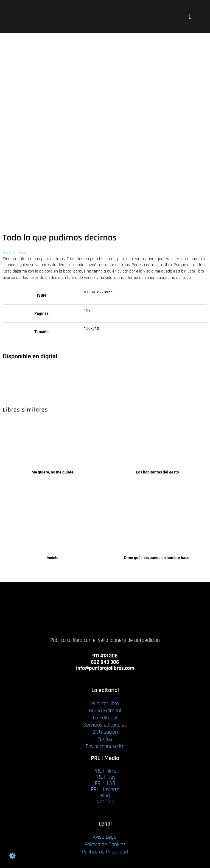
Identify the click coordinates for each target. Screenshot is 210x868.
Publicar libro (105, 704)
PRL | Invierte (105, 789)
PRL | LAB (105, 783)
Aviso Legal (105, 837)
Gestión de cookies (12, 856)
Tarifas (105, 739)
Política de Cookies (105, 844)
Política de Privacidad (105, 852)
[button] (190, 16)
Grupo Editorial (105, 711)
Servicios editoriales (105, 725)
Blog (105, 796)
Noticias (105, 802)
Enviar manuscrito (105, 746)
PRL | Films (105, 771)
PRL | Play (105, 777)
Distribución (105, 732)
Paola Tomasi (14, 253)
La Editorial (105, 718)
